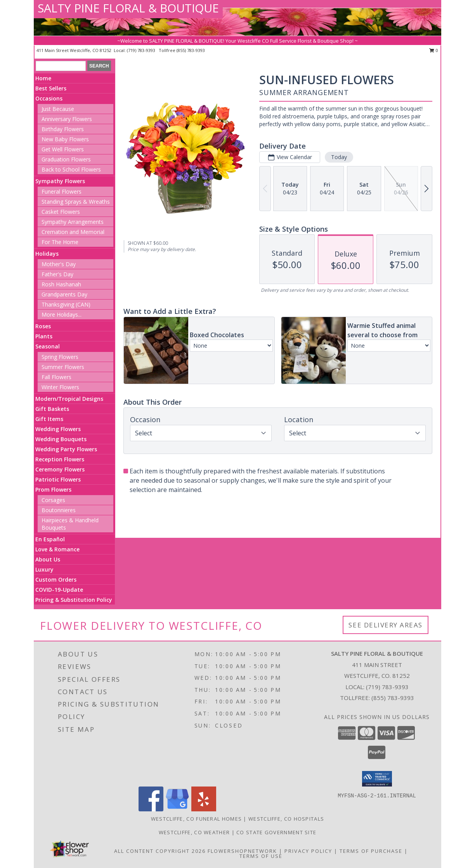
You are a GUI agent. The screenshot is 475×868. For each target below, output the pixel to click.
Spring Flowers (60, 357)
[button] (377, 779)
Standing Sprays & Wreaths (76, 202)
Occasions (49, 98)
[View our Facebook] (151, 809)
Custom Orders (56, 580)
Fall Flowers (56, 377)
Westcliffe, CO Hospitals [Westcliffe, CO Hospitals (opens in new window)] (286, 819)
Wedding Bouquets (61, 439)
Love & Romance (57, 549)
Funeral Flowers (62, 191)
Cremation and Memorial (73, 232)
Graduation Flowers (66, 159)
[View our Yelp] (204, 809)
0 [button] (434, 50)
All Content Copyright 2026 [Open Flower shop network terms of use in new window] (160, 851)
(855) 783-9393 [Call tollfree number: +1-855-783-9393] (191, 50)
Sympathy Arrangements (73, 222)
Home (43, 78)
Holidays (47, 254)
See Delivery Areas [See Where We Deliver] (386, 625)
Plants (44, 336)
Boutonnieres (59, 510)
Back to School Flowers (71, 169)
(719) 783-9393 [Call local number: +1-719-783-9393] (142, 50)
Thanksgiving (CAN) (66, 304)
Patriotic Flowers (58, 479)
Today (339, 157)
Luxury (44, 569)
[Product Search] (61, 66)
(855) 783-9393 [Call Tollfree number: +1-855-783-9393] (393, 698)
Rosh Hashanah (61, 284)
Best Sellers (51, 88)
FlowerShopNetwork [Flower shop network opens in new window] (242, 851)
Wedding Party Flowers (66, 449)
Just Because (58, 109)
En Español (50, 539)
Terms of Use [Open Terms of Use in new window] (261, 856)
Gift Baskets (52, 409)
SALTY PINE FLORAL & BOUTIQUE (128, 8)
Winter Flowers (60, 387)
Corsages (53, 500)
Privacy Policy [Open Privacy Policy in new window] (308, 851)
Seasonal (48, 346)
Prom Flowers (53, 489)
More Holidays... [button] (62, 314)
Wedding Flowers (58, 429)
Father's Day (57, 274)
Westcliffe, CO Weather (194, 832)
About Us (48, 559)
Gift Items (49, 419)
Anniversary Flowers (67, 119)
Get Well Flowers (63, 149)
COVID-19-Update (59, 590)
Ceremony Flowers (60, 469)
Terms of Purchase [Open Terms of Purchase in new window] (371, 851)
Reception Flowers (60, 459)
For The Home (60, 242)
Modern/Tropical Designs (69, 399)
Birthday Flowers (63, 129)
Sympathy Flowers (60, 181)
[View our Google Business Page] (177, 809)
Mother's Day (59, 264)
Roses (43, 326)
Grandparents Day (64, 294)
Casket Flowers (61, 212)
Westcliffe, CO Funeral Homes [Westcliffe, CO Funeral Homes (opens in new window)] (196, 819)
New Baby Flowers (65, 139)
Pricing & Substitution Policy (74, 600)
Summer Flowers (63, 367)
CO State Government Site (276, 832)
